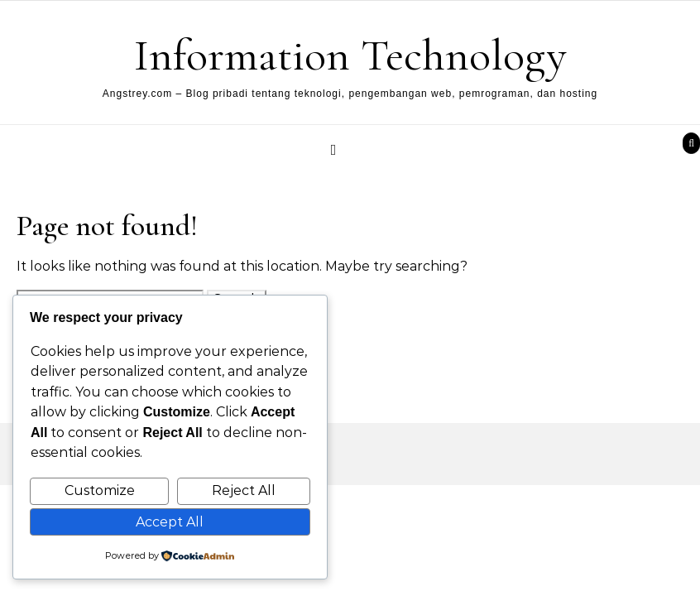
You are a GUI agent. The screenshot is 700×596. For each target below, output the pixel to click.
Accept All (170, 522)
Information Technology (350, 55)
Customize (100, 490)
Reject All (244, 490)
